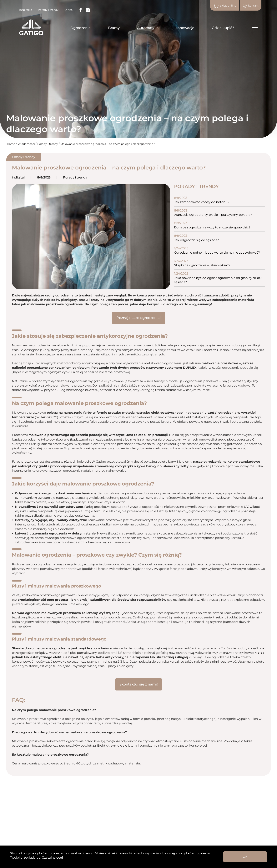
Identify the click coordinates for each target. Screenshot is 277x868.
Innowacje (185, 28)
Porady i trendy (48, 10)
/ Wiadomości (26, 144)
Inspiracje (26, 10)
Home (11, 144)
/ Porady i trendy (47, 144)
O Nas (68, 10)
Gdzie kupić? (223, 28)
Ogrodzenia (81, 28)
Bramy (114, 28)
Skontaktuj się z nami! (139, 684)
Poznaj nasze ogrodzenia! (139, 318)
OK (245, 857)
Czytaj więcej (52, 858)
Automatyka (148, 28)
